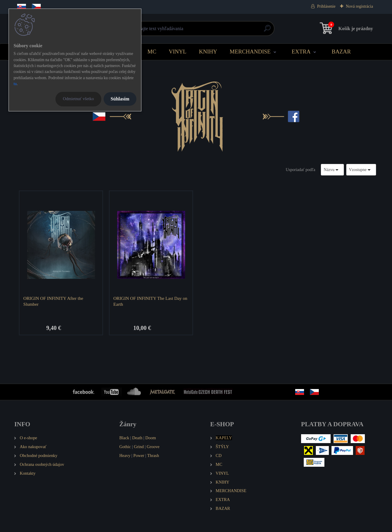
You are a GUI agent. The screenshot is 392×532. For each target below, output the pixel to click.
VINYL (178, 52)
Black (124, 438)
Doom (151, 438)
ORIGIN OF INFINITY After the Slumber (53, 301)
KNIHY (208, 52)
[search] (267, 31)
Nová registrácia (359, 6)
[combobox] (332, 170)
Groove (153, 447)
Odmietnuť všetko (78, 99)
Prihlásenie (326, 6)
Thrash (153, 455)
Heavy (125, 455)
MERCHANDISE (250, 52)
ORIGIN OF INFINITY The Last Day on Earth (150, 301)
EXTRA (301, 52)
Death (137, 438)
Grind (139, 447)
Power (139, 455)
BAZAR (341, 52)
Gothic (125, 447)
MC (152, 52)
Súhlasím (120, 99)
